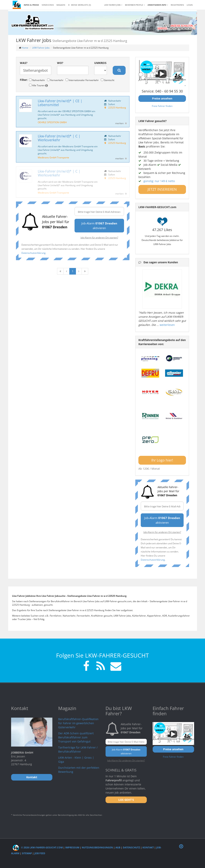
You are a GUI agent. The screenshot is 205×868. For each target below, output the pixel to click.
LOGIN (190, 5)
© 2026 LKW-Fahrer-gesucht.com (38, 847)
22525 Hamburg (117, 107)
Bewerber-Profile (135, 5)
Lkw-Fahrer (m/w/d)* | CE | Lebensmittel (60, 103)
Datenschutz (131, 847)
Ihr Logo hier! (162, 460)
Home (25, 48)
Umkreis (100, 63)
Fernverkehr (55, 80)
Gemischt (108, 80)
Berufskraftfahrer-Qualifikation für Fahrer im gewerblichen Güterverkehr (78, 723)
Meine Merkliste (79, 5)
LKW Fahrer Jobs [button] (113, 5)
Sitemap (27, 853)
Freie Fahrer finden (162, 106)
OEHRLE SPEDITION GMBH (52, 122)
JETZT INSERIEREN (162, 189)
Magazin (61, 5)
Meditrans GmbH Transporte (53, 157)
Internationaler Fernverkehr (82, 80)
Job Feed (40, 853)
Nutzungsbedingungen (97, 847)
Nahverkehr (37, 80)
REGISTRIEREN (177, 5)
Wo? (60, 63)
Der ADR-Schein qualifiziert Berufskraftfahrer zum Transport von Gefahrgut (76, 737)
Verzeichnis (48, 5)
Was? (24, 63)
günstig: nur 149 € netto (159, 181)
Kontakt (148, 847)
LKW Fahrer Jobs (41, 48)
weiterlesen (167, 325)
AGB (118, 847)
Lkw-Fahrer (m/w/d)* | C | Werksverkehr (59, 138)
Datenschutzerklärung (33, 253)
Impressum (72, 847)
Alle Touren (38, 85)
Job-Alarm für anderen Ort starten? (99, 237)
